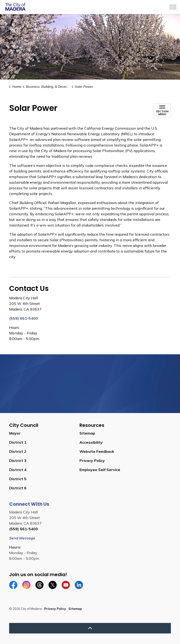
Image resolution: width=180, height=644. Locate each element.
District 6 (18, 488)
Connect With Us (29, 504)
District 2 (18, 451)
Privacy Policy (92, 461)
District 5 (18, 479)
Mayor (15, 433)
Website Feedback (97, 451)
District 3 (18, 461)
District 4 (18, 470)
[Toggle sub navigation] (162, 110)
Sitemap (87, 433)
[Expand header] (173, 7)
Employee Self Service (100, 470)
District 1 (18, 442)
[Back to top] (90, 628)
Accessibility (91, 442)
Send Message (22, 538)
